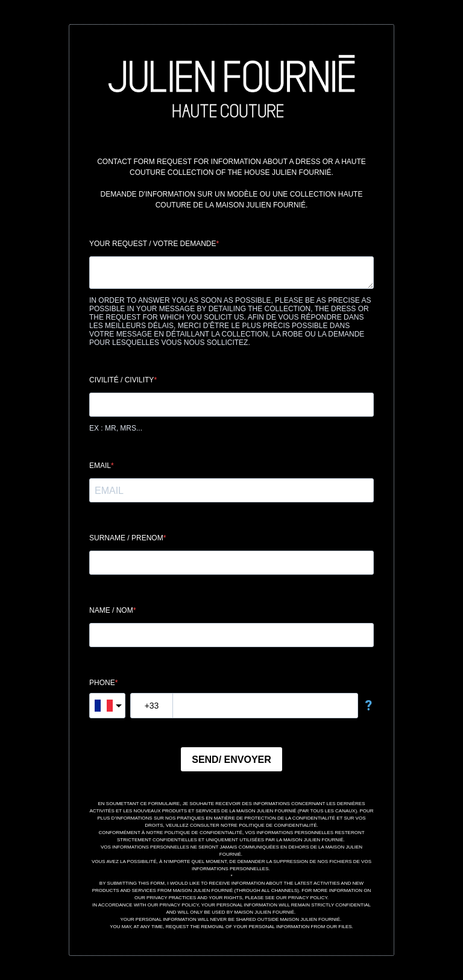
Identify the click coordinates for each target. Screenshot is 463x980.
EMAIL (100, 466)
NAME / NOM (111, 610)
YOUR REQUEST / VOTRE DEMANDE (153, 244)
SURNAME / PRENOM (126, 538)
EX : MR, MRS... (116, 428)
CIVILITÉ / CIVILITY (121, 380)
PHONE (102, 683)
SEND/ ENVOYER (231, 760)
